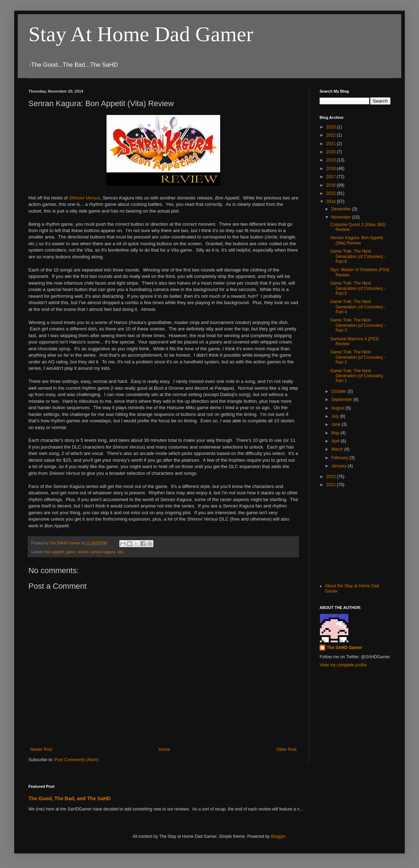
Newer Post (41, 749)
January (339, 466)
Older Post (286, 749)
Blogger (278, 836)
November (342, 217)
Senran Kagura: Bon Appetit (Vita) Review (357, 240)
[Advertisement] (355, 534)
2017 (332, 177)
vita (120, 552)
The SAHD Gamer (344, 648)
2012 (332, 485)
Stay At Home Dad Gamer (141, 34)
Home (164, 749)
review (83, 552)
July (336, 416)
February (340, 458)
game (70, 552)
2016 (332, 185)
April (336, 441)
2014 (332, 202)
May (336, 433)
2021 (332, 144)
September (342, 400)
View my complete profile (343, 665)
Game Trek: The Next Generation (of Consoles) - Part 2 (358, 357)
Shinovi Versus (84, 198)
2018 (332, 169)
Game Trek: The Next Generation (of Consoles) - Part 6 (358, 256)
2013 (332, 477)
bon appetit (54, 552)
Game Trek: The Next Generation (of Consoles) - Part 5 (358, 288)
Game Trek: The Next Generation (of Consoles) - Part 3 (358, 325)
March (338, 449)
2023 (332, 127)
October (339, 391)
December (342, 209)
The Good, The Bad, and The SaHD (70, 798)
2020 (332, 152)
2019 (332, 160)
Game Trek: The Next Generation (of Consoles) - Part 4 (358, 307)
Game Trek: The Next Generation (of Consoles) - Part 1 (358, 376)
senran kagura (103, 552)
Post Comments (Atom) (77, 760)
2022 (332, 135)
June (336, 424)
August (339, 408)
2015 (332, 193)
